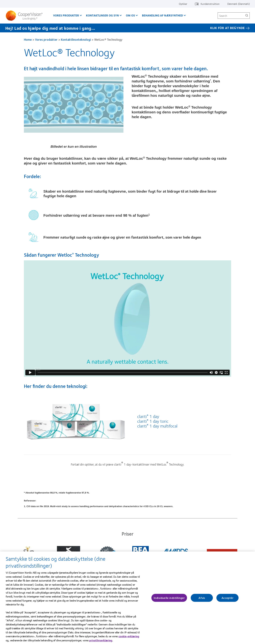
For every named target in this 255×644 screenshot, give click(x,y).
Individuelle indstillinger (169, 598)
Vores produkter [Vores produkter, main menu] (66, 15)
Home (28, 39)
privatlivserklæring (101, 640)
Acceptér (227, 598)
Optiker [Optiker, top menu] (183, 4)
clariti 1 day (148, 416)
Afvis (202, 598)
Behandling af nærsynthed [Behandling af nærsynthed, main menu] (162, 15)
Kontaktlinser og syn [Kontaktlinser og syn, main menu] (102, 15)
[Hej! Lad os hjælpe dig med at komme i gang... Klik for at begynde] (127, 28)
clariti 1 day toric (153, 421)
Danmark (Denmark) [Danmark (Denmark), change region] (239, 4)
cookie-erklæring (129, 636)
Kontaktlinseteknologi (76, 39)
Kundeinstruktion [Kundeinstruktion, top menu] (210, 4)
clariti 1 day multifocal (157, 426)
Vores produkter (46, 39)
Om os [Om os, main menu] (130, 15)
